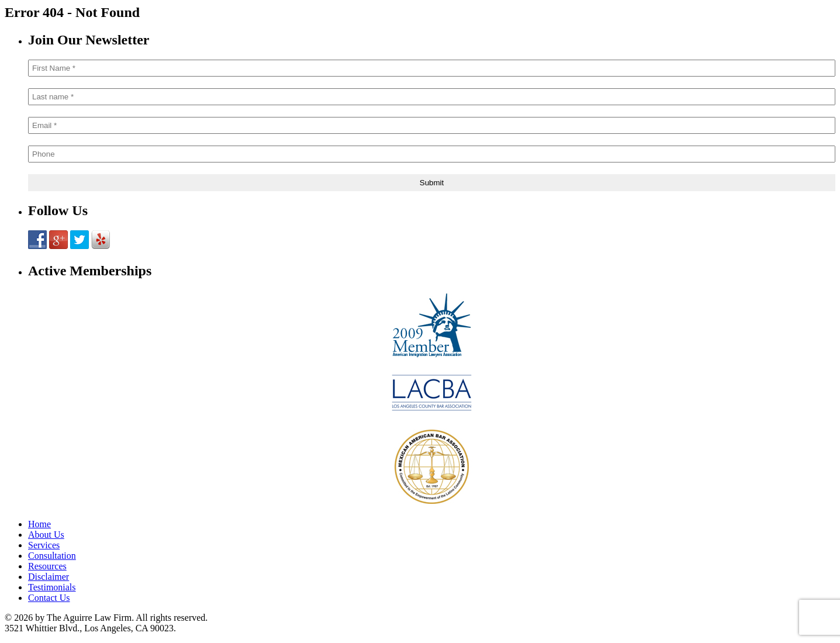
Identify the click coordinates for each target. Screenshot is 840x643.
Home (39, 524)
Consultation (52, 556)
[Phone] (432, 154)
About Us (46, 535)
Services (44, 545)
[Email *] (432, 125)
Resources (47, 566)
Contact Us (49, 598)
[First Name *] (432, 68)
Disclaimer (49, 577)
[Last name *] (432, 97)
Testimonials (52, 587)
